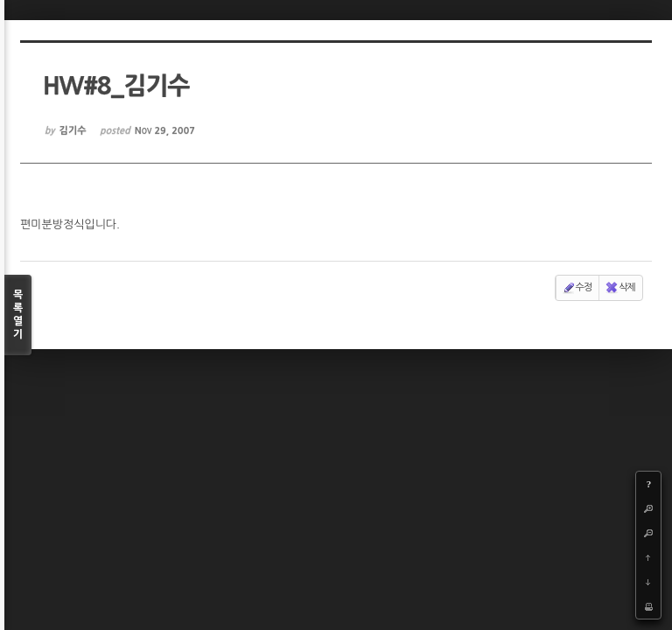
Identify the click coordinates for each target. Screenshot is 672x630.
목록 (18, 315)
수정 (577, 288)
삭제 (620, 288)
